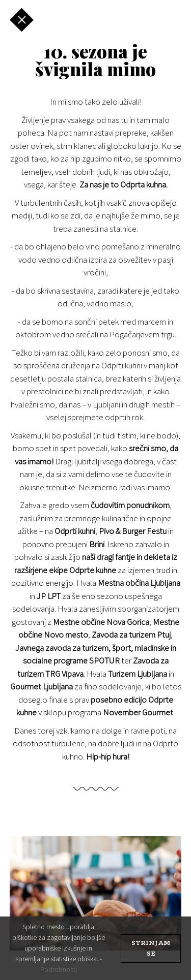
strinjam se (151, 949)
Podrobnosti (59, 969)
